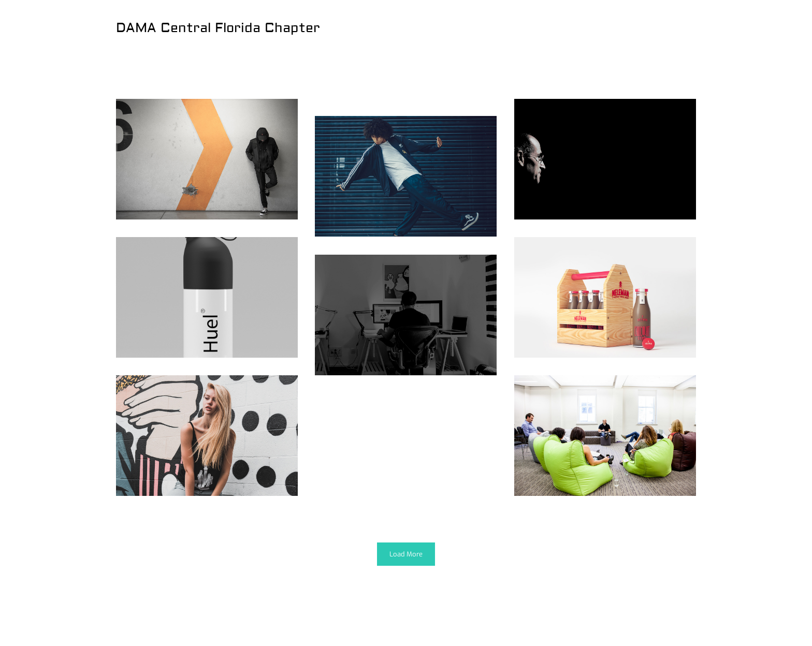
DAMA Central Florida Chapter (218, 28)
